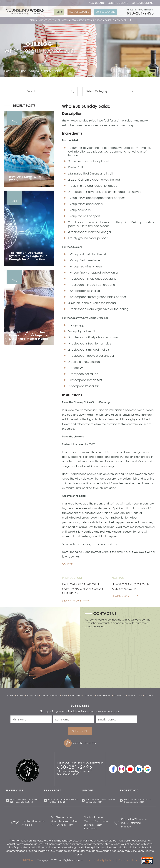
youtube (130, 769)
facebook (113, 769)
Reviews (98, 20)
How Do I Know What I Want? (26, 178)
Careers (109, 20)
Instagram (122, 769)
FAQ (74, 20)
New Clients (97, 3)
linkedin (139, 769)
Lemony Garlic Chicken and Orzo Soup (131, 586)
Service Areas (50, 696)
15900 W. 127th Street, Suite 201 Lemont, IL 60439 (101, 801)
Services (63, 20)
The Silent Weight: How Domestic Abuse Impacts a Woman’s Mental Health (29, 335)
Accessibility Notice (101, 860)
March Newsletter (85, 743)
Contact (121, 20)
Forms (59, 12)
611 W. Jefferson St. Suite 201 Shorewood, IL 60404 (137, 801)
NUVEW (28, 860)
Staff (33, 20)
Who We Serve (46, 20)
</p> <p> (119, 657)
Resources (85, 20)
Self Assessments (79, 12)
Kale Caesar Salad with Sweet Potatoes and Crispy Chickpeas (83, 589)
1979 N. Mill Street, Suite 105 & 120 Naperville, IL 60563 (24, 801)
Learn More (72, 601)
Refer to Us (135, 696)
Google (147, 769)
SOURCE (67, 564)
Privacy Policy (127, 860)
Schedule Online (142, 3)
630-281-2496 (140, 13)
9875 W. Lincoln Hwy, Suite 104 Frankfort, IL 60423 (63, 801)
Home (10, 696)
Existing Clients (118, 3)
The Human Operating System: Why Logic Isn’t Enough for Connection (28, 256)
